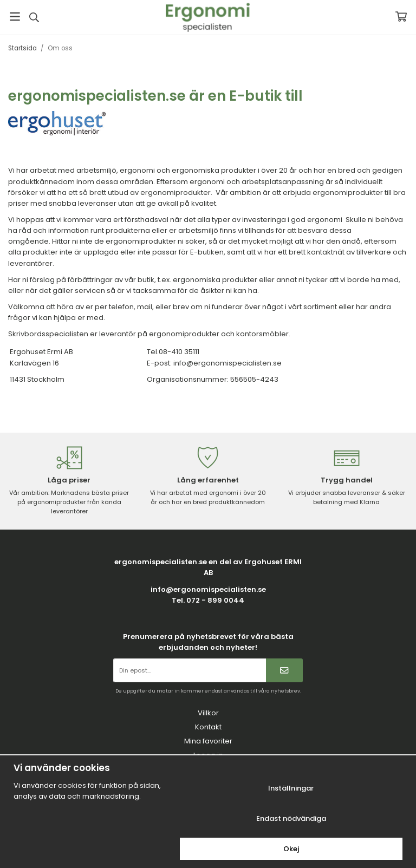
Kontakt (208, 727)
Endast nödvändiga (291, 818)
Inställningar (291, 788)
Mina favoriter (208, 741)
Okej (291, 849)
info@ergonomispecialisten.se (208, 589)
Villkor (208, 713)
